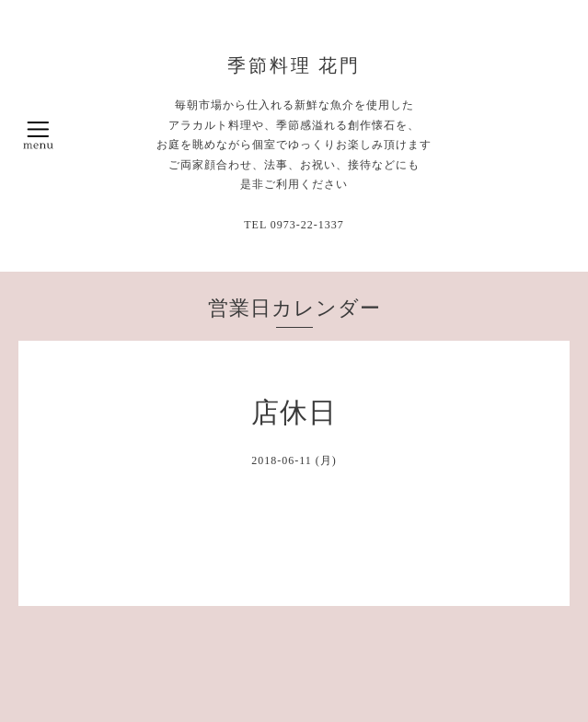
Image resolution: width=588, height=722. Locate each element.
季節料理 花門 (294, 65)
